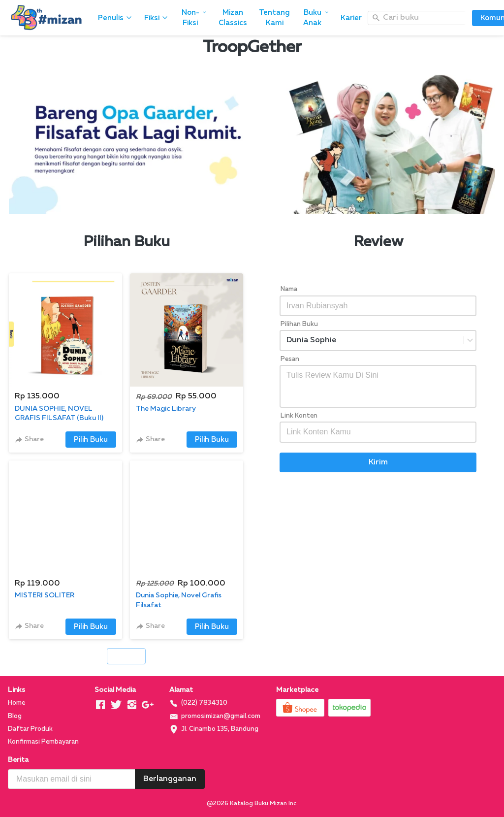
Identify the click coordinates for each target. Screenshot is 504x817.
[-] (100, 705)
